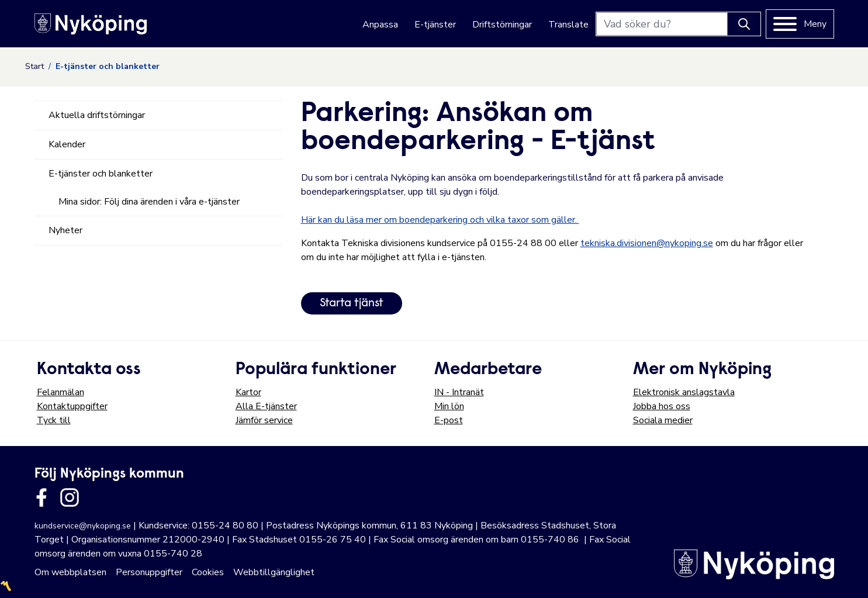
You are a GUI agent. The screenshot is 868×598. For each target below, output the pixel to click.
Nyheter (65, 230)
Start (34, 66)
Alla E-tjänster (266, 406)
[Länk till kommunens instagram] (70, 497)
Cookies (208, 572)
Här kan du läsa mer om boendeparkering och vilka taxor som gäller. (440, 220)
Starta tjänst (352, 303)
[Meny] (800, 24)
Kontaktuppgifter (72, 406)
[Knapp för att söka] (744, 24)
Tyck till (54, 420)
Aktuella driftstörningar (97, 115)
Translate (568, 25)
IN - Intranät (459, 392)
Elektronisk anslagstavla (684, 392)
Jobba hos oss (662, 406)
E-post (449, 420)
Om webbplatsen (70, 572)
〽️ (6, 586)
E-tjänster (435, 25)
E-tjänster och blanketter (101, 174)
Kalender (67, 144)
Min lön (449, 406)
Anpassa (380, 25)
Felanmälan (60, 392)
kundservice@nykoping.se (83, 526)
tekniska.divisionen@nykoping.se (647, 243)
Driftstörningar (502, 25)
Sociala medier (663, 420)
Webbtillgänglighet (274, 572)
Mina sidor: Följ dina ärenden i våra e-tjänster (149, 202)
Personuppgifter (149, 572)
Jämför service (264, 420)
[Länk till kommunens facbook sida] (42, 497)
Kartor (248, 392)
